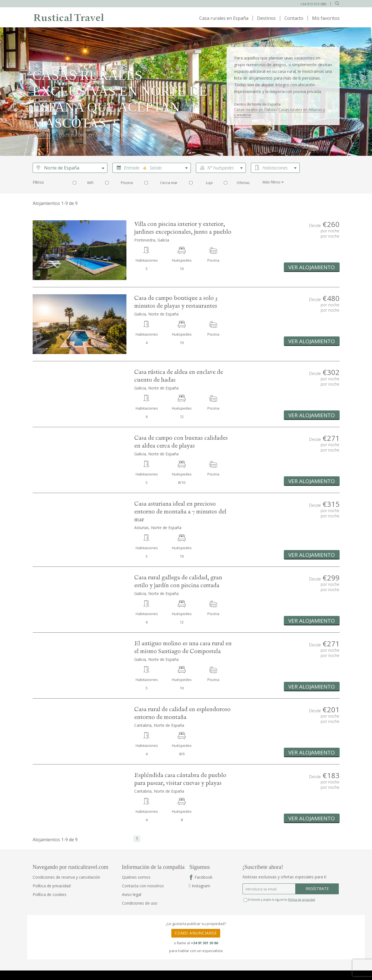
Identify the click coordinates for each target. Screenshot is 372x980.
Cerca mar (169, 183)
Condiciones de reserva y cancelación (66, 877)
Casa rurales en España (224, 18)
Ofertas (243, 183)
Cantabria (143, 725)
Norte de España (62, 168)
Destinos (266, 18)
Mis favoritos (326, 18)
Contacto (294, 18)
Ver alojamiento (312, 267)
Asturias (141, 528)
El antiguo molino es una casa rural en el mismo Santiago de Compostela (183, 647)
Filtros (38, 182)
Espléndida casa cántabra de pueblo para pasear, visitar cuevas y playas (180, 779)
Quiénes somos (136, 877)
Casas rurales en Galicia (255, 109)
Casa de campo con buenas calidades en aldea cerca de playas (181, 442)
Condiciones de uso (140, 903)
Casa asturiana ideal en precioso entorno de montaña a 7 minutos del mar (180, 512)
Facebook (203, 877)
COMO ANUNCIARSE (196, 933)
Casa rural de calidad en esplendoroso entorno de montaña (182, 713)
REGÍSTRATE (317, 889)
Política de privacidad (52, 886)
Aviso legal (132, 894)
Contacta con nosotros (143, 886)
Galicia (140, 314)
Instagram (200, 886)
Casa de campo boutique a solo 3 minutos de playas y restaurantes (176, 302)
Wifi (90, 183)
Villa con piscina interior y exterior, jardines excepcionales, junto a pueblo (183, 228)
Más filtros (272, 182)
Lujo (209, 183)
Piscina (127, 183)
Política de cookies (50, 894)
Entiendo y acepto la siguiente (279, 900)
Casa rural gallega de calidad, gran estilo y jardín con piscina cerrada (178, 582)
